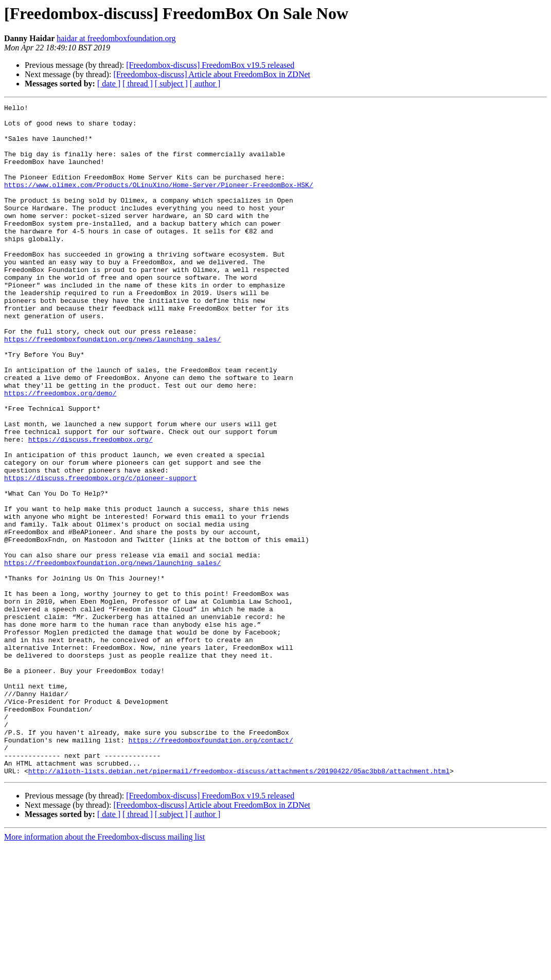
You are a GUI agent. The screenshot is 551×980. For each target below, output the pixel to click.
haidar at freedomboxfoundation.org (116, 38)
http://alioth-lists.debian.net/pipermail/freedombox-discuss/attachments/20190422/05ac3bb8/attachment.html (239, 905)
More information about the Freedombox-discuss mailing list (104, 971)
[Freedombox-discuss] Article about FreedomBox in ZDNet (212, 74)
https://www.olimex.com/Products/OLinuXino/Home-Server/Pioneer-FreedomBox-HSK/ (159, 202)
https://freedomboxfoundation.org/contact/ (211, 868)
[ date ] (109, 84)
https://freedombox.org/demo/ (60, 451)
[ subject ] (171, 84)
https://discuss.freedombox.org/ (91, 507)
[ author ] (205, 84)
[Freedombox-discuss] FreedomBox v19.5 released (210, 65)
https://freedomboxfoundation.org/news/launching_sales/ (112, 387)
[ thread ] (138, 84)
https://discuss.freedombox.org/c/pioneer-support (100, 553)
